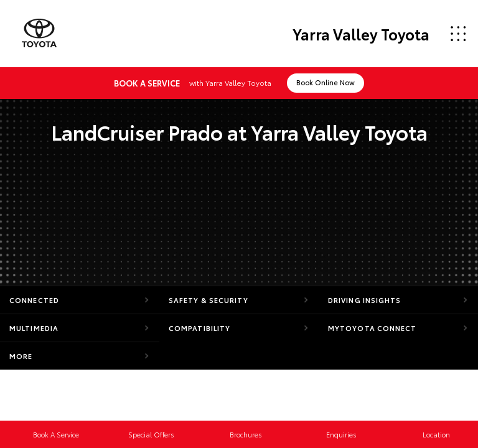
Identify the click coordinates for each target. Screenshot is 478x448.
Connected (34, 300)
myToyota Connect (373, 328)
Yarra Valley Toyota (361, 34)
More (21, 356)
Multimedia (34, 328)
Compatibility (199, 328)
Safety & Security (209, 300)
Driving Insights (365, 300)
